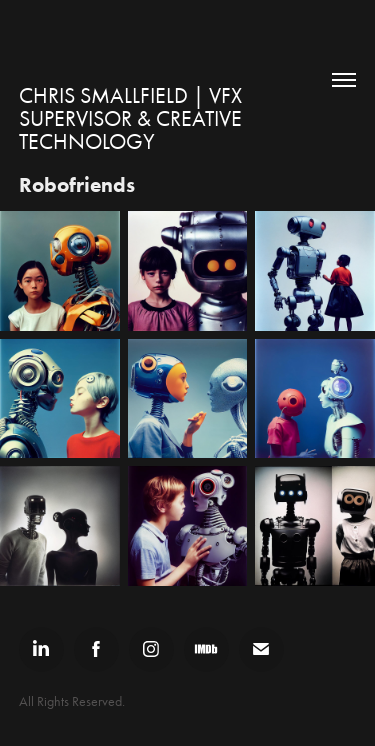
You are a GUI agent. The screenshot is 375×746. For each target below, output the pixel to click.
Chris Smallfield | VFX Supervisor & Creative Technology (133, 119)
